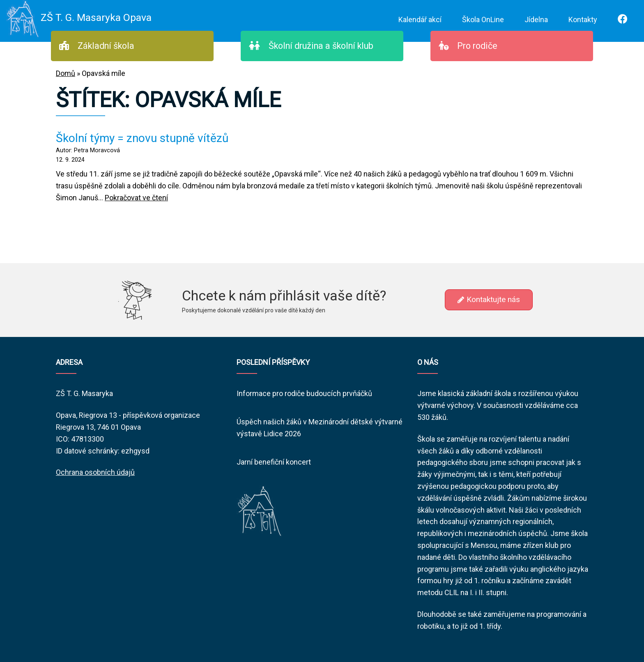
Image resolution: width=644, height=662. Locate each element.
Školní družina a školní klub (311, 46)
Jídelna (536, 19)
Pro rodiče (468, 46)
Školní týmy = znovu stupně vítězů (142, 138)
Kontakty (583, 19)
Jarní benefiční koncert (274, 462)
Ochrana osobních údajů (95, 472)
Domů (66, 73)
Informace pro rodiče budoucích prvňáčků (304, 393)
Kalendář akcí (420, 19)
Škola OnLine (483, 19)
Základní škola (97, 46)
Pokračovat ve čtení (136, 198)
